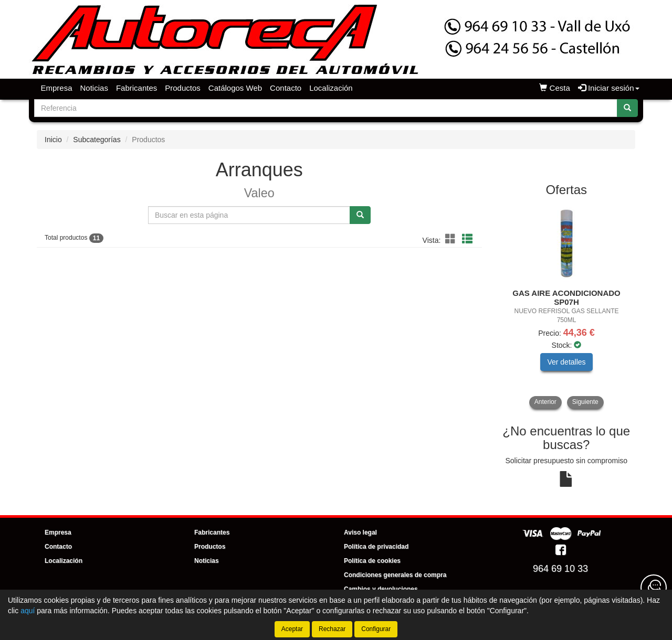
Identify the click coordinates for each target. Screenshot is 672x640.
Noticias (94, 88)
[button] (452, 239)
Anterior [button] (545, 402)
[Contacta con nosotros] (654, 588)
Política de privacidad (376, 547)
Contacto (286, 88)
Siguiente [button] (585, 402)
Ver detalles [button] (566, 362)
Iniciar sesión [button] (609, 88)
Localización (331, 88)
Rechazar (332, 629)
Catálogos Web (235, 88)
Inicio (53, 140)
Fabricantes (136, 88)
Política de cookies (372, 561)
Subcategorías (97, 140)
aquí (28, 611)
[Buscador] (326, 108)
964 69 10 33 (560, 569)
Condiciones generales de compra (395, 575)
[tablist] (567, 306)
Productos (183, 88)
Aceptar (292, 629)
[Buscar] (627, 108)
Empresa (57, 88)
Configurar (376, 629)
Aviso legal (360, 532)
